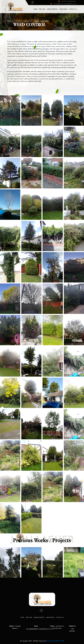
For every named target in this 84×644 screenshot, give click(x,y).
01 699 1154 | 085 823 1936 (69, 1)
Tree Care (42, 9)
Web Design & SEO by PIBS (55, 641)
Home (35, 9)
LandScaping (63, 9)
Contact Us (73, 9)
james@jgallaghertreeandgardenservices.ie (65, 4)
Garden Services (52, 9)
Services (28, 21)
